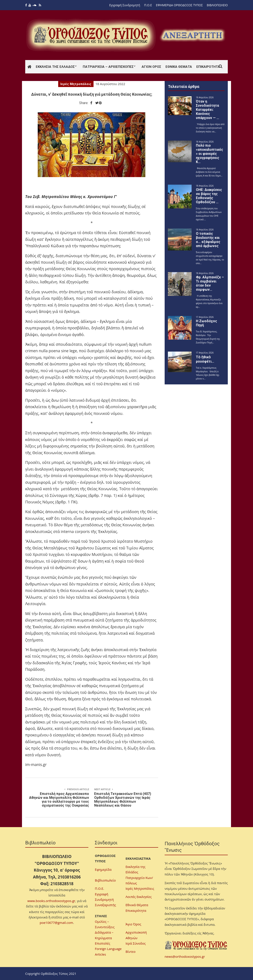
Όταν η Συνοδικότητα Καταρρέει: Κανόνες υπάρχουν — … (208, 110)
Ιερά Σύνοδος (136, 943)
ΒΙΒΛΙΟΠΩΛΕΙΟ (217, 5)
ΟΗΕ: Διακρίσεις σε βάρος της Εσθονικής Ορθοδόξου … (209, 196)
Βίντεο (131, 951)
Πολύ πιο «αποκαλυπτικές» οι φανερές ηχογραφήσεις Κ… (209, 154)
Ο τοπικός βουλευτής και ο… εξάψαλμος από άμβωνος (208, 240)
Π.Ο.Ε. (99, 888)
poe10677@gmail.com (56, 923)
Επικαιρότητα (208, 67)
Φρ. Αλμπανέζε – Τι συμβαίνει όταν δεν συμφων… (210, 283)
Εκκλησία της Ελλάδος (55, 67)
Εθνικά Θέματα (179, 67)
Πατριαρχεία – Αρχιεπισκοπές (108, 67)
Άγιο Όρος (134, 924)
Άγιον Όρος (151, 67)
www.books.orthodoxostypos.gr (51, 901)
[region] (192, 35)
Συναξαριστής (105, 905)
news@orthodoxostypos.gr (185, 956)
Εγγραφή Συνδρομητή (125, 5)
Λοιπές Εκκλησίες (139, 897)
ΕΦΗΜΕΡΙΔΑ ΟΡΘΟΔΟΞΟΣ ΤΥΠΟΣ (179, 5)
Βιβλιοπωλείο (105, 880)
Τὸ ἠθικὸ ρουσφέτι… (205, 359)
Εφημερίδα (103, 869)
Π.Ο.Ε (148, 5)
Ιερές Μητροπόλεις (76, 84)
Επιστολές (102, 943)
